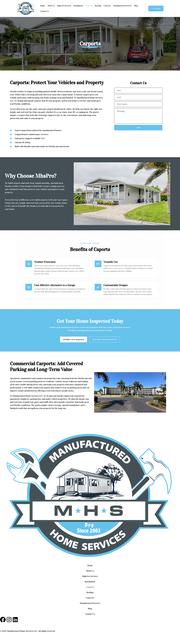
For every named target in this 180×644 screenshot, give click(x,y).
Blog (136, 6)
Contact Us (45, 11)
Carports (89, 6)
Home (43, 6)
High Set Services (64, 6)
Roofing (98, 6)
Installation (78, 6)
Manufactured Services (123, 6)
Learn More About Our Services (105, 340)
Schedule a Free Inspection (74, 340)
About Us (51, 6)
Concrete (107, 6)
